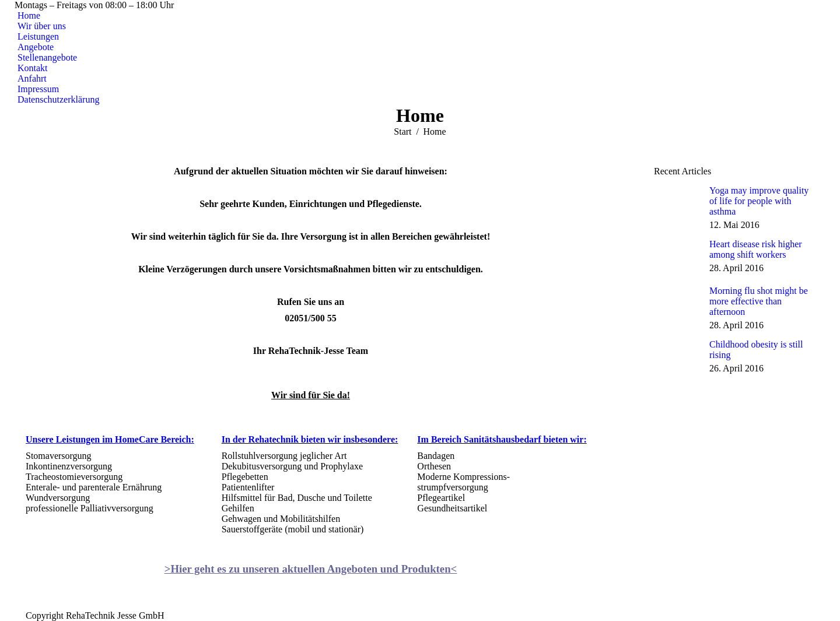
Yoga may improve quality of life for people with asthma (759, 201)
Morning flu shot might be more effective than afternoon (759, 301)
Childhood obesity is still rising (756, 350)
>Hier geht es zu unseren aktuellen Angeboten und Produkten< (311, 569)
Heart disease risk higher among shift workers (756, 249)
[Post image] (677, 203)
